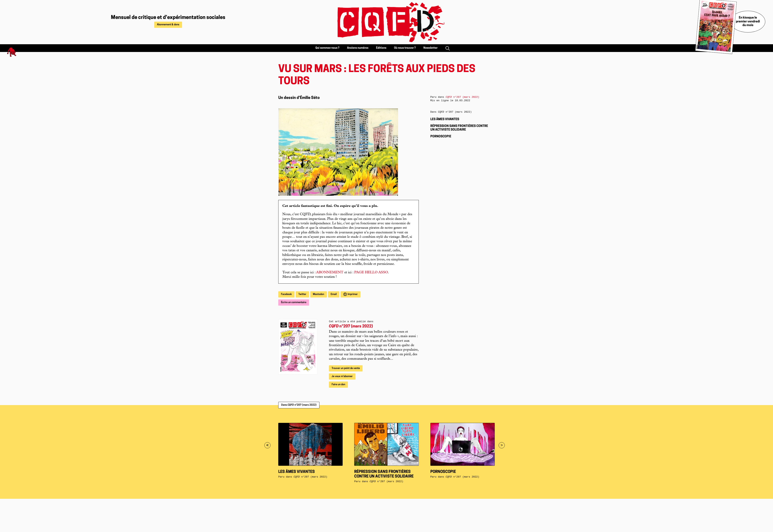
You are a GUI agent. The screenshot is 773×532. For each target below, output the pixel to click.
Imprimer (352, 294)
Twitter (302, 294)
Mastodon (318, 294)
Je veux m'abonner (342, 376)
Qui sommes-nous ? (327, 48)
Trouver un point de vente (346, 368)
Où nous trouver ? (405, 48)
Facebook (286, 294)
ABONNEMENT (330, 273)
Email (334, 294)
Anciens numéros (358, 48)
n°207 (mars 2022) (351, 326)
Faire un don (338, 385)
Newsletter (430, 48)
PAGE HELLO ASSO (371, 273)
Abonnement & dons (168, 25)
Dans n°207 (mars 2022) (299, 405)
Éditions (381, 48)
